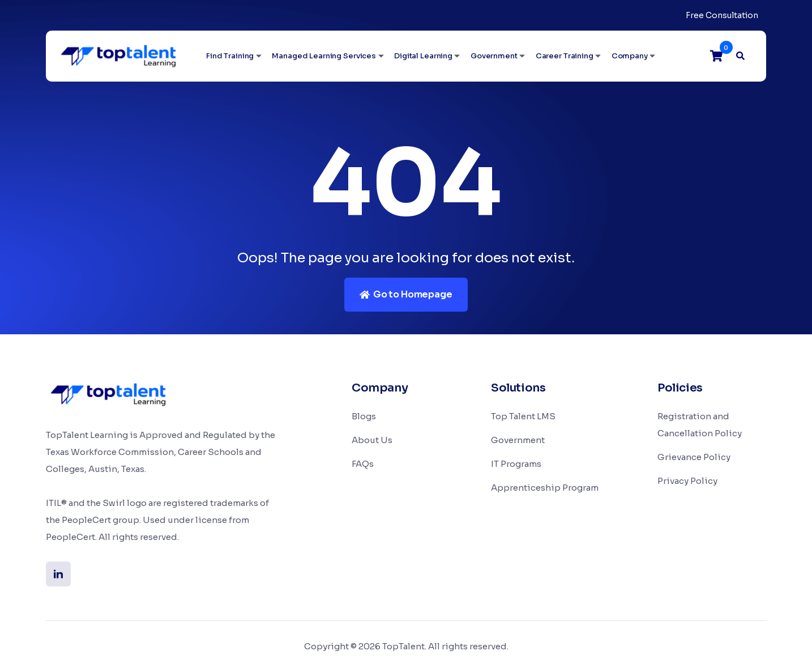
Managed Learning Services (324, 56)
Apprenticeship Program (545, 488)
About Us (372, 440)
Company (630, 56)
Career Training (565, 56)
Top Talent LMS (523, 416)
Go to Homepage (406, 294)
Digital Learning (423, 56)
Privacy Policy (687, 481)
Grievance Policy (694, 457)
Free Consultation (722, 15)
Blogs (364, 416)
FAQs (363, 464)
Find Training (230, 56)
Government (494, 56)
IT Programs (516, 464)
